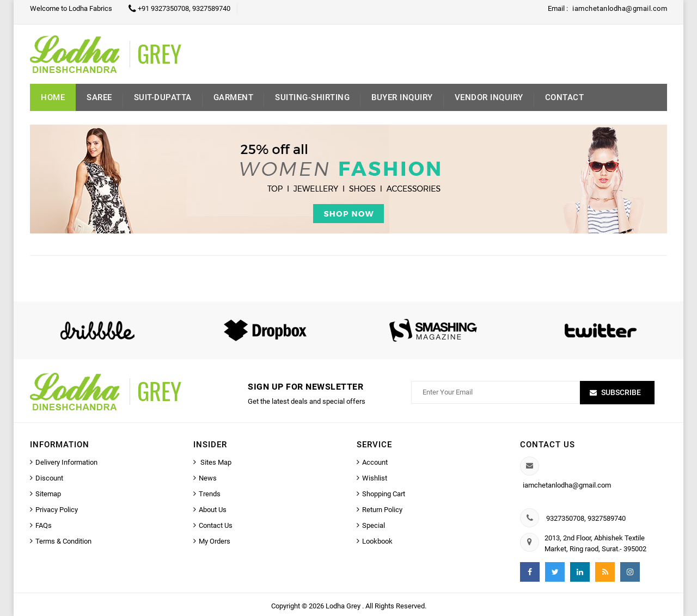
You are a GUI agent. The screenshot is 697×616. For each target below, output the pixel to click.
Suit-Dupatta (163, 97)
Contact (565, 97)
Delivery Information (66, 462)
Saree (99, 97)
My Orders (215, 541)
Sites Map (215, 462)
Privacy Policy (57, 510)
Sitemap (48, 494)
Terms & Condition (63, 541)
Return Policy (382, 510)
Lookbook (377, 541)
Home (53, 97)
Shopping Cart (384, 494)
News (208, 478)
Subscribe (621, 392)
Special (374, 525)
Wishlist (375, 478)
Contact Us (216, 525)
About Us (213, 510)
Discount (49, 478)
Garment (234, 97)
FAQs (44, 525)
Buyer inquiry (402, 97)
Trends (210, 494)
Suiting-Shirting (312, 97)
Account (375, 462)
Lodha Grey (344, 606)
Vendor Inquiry (489, 97)
